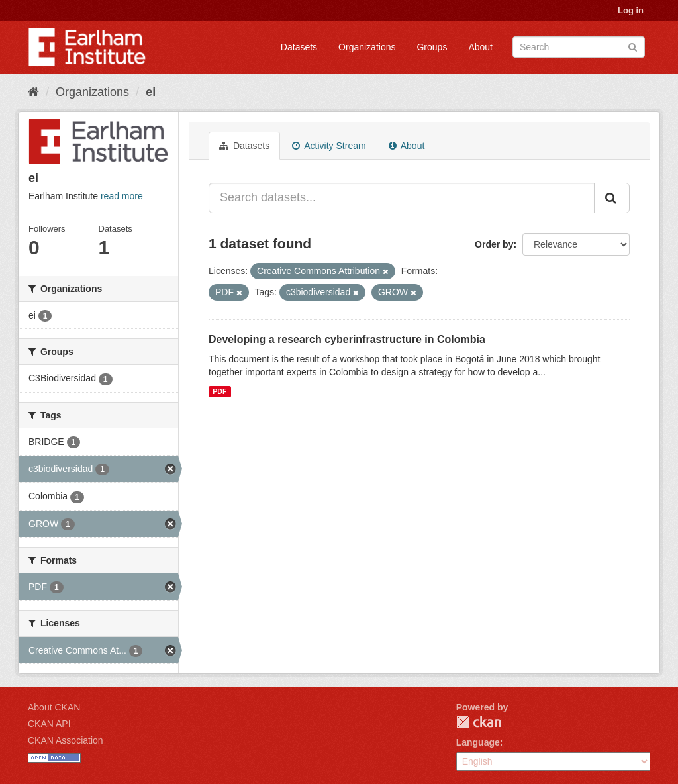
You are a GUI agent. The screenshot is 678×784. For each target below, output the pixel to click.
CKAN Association (66, 740)
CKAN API (49, 724)
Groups (432, 47)
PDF (219, 391)
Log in (631, 10)
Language (478, 742)
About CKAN (54, 707)
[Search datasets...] (402, 198)
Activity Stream (329, 146)
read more (122, 196)
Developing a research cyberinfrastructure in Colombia (347, 339)
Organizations (367, 47)
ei (151, 92)
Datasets (299, 47)
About (480, 47)
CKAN (479, 722)
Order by (494, 244)
